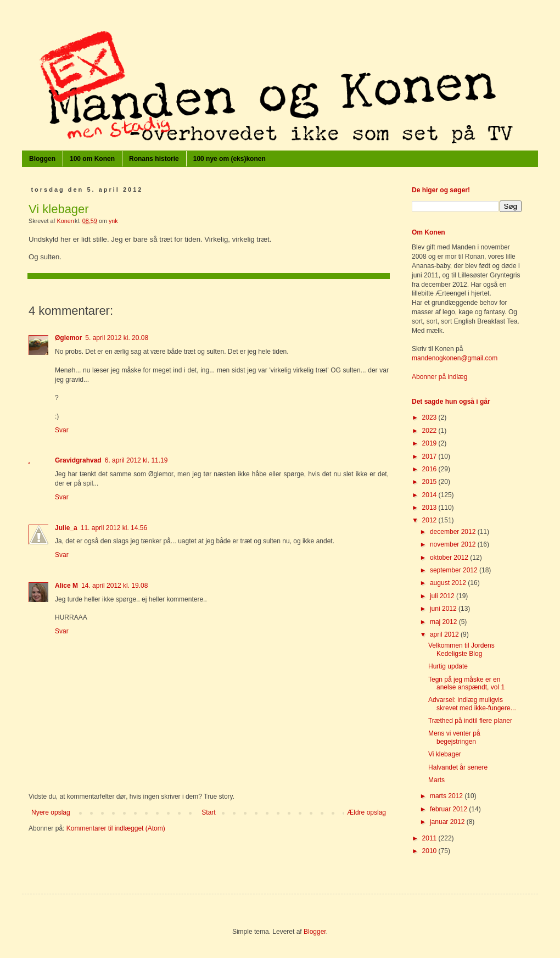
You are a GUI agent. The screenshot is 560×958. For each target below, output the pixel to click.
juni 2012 (444, 609)
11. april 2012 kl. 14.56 (114, 528)
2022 (430, 431)
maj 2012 (444, 622)
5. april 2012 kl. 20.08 (117, 338)
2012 (430, 520)
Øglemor (68, 338)
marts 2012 (447, 796)
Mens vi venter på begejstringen (454, 737)
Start (208, 812)
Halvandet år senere (458, 767)
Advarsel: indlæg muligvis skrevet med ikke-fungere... (472, 704)
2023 (430, 417)
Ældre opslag (366, 812)
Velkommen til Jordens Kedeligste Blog (461, 649)
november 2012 (454, 544)
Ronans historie (154, 159)
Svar (62, 430)
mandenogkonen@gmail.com (455, 358)
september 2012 (455, 570)
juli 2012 (443, 596)
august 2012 (449, 583)
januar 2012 (448, 822)
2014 (430, 495)
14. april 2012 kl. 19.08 (114, 586)
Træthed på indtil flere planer (470, 721)
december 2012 (454, 532)
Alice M (66, 586)
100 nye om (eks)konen (229, 159)
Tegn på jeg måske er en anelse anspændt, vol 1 (466, 683)
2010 (430, 851)
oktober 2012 (450, 558)
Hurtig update (448, 666)
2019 (430, 443)
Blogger (315, 932)
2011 (430, 838)
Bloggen (42, 159)
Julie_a (66, 528)
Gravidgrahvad (78, 460)
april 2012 (445, 634)
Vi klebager (445, 754)
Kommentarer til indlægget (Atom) (116, 828)
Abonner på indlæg (439, 377)
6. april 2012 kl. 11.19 (136, 460)
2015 (430, 482)
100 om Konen (92, 159)
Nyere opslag (51, 812)
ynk (113, 221)
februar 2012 (449, 809)
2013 (430, 508)
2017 (430, 456)
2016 (430, 469)
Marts (436, 780)
